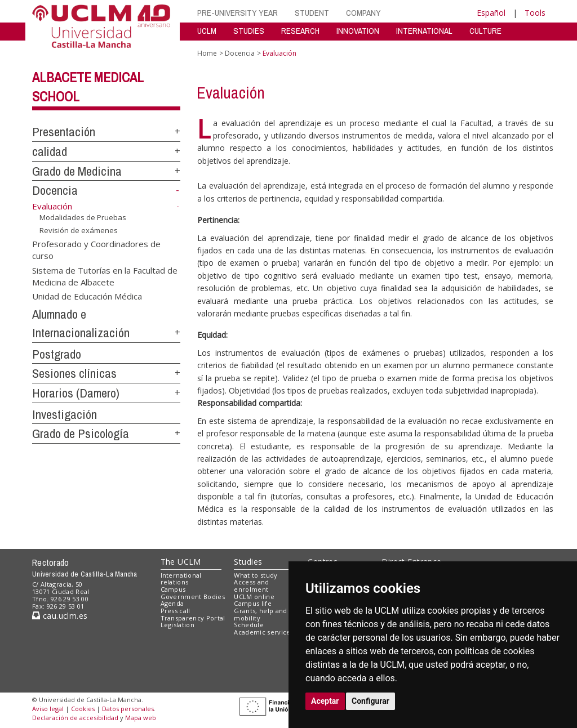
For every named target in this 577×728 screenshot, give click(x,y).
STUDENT (312, 13)
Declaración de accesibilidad (75, 718)
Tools (535, 13)
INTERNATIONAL (424, 31)
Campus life (253, 603)
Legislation (178, 625)
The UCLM (181, 562)
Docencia (55, 190)
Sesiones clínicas (74, 373)
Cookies (83, 709)
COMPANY (363, 13)
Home (207, 53)
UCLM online (254, 597)
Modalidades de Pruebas (83, 217)
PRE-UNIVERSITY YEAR (238, 13)
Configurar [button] (370, 701)
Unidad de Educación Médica (87, 296)
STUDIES (249, 31)
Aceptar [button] (325, 701)
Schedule (249, 625)
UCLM (207, 31)
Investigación (65, 414)
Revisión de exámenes (79, 230)
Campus (173, 589)
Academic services (264, 632)
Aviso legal (48, 709)
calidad (50, 151)
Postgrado (57, 354)
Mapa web (141, 718)
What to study (256, 575)
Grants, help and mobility (260, 614)
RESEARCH (300, 31)
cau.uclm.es (60, 616)
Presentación (64, 132)
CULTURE (485, 31)
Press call (176, 611)
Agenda (172, 603)
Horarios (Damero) (76, 393)
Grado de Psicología (81, 434)
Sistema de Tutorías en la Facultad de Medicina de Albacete (105, 276)
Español (491, 13)
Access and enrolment (251, 586)
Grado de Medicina (77, 171)
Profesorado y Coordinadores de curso (96, 249)
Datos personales (128, 709)
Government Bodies (193, 597)
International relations (181, 579)
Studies (248, 562)
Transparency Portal (193, 618)
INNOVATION (358, 31)
